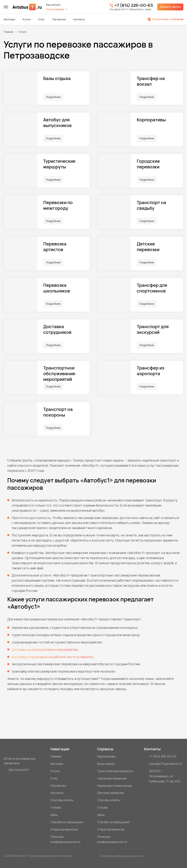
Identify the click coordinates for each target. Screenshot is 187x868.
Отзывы (56, 807)
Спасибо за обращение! (67, 822)
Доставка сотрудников (57, 329)
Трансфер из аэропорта (150, 371)
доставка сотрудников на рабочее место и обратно (52, 657)
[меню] (6, 7)
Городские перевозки (148, 164)
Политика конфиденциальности (65, 839)
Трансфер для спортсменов (152, 288)
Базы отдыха (57, 78)
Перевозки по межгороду (58, 205)
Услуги (27, 19)
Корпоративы (151, 120)
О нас (41, 19)
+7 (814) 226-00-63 (134, 5)
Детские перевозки (148, 247)
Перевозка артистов (55, 247)
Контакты (79, 19)
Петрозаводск (55, 9)
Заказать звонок (170, 7)
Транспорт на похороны (58, 412)
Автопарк (9, 19)
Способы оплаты (62, 800)
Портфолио (59, 19)
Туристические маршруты (59, 164)
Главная (8, 32)
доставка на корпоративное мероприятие (45, 649)
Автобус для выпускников (57, 123)
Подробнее (53, 97)
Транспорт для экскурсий (153, 329)
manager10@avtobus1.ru (166, 764)
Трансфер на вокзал (151, 81)
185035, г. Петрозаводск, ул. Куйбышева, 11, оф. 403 (165, 776)
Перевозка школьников (57, 288)
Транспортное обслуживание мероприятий (59, 374)
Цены (54, 815)
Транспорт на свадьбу (151, 205)
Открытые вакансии (64, 829)
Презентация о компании (165, 19)
